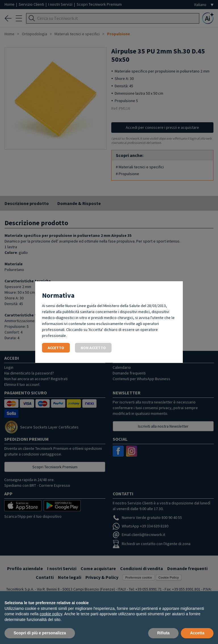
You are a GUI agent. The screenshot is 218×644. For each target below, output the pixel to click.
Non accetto (93, 348)
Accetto (56, 348)
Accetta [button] (197, 633)
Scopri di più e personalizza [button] (40, 633)
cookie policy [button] (51, 614)
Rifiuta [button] (163, 633)
